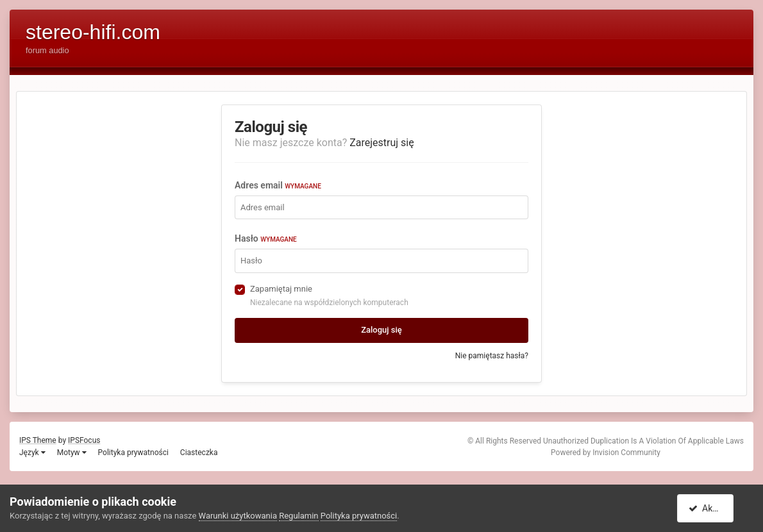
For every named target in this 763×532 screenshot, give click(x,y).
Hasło (266, 238)
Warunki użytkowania (238, 516)
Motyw (72, 453)
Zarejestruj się (382, 143)
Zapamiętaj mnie (281, 289)
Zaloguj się (382, 330)
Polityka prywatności (133, 453)
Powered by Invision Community (606, 453)
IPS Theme (38, 440)
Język (32, 453)
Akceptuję (713, 508)
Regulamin (298, 516)
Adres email (278, 185)
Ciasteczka (199, 453)
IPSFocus (84, 440)
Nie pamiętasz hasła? (492, 356)
